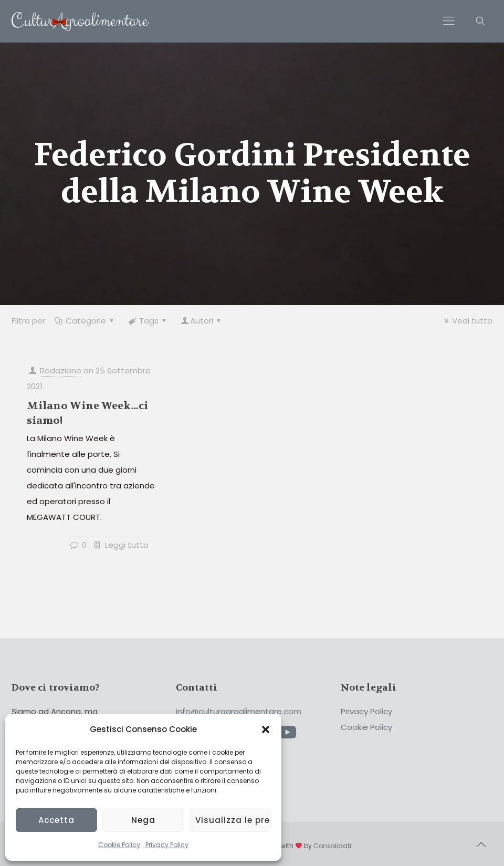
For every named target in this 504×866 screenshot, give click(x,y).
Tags (148, 321)
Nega (143, 820)
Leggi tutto (127, 545)
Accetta (56, 820)
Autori (202, 321)
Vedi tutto (467, 321)
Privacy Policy (167, 845)
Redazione (61, 371)
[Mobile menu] (449, 21)
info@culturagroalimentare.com (239, 711)
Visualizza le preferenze (233, 820)
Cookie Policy (119, 845)
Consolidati (332, 846)
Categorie (85, 321)
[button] (266, 729)
